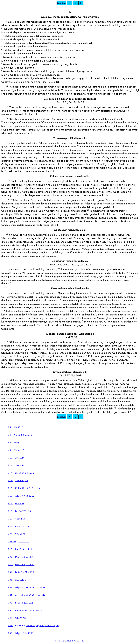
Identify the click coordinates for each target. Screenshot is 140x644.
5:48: (10, 633)
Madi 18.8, (20, 564)
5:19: (10, 519)
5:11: (10, 465)
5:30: (10, 564)
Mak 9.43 (30, 564)
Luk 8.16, (29, 488)
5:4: (10, 435)
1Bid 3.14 (20, 458)
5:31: (10, 572)
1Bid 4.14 (20, 465)
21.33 (28, 511)
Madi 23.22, (29, 595)
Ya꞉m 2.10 (20, 519)
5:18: (10, 511)
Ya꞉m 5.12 (40, 595)
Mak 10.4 (30, 572)
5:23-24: (12, 542)
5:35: (10, 603)
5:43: (10, 618)
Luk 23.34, (31, 625)
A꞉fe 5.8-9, (20, 496)
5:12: (10, 473)
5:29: (10, 557)
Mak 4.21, (20, 488)
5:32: (10, 580)
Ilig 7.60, (41, 625)
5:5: (10, 442)
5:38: (10, 610)
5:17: (10, 503)
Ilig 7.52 (30, 473)
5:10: (10, 458)
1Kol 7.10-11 (21, 580)
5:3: (10, 427)
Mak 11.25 (24, 542)
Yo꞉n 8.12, (20, 480)
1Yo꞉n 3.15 (20, 534)
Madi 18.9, (20, 557)
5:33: (10, 587)
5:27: (10, 549)
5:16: (10, 496)
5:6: (10, 450)
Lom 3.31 (20, 503)
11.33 (37, 488)
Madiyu (61, 3)
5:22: (10, 534)
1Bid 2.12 (30, 496)
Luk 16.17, (20, 511)
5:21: (10, 526)
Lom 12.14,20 (52, 625)
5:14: (10, 480)
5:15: (10, 488)
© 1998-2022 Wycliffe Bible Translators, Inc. (70, 641)
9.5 (26, 480)
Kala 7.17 (29, 435)
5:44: (10, 625)
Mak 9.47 (30, 557)
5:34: (10, 595)
